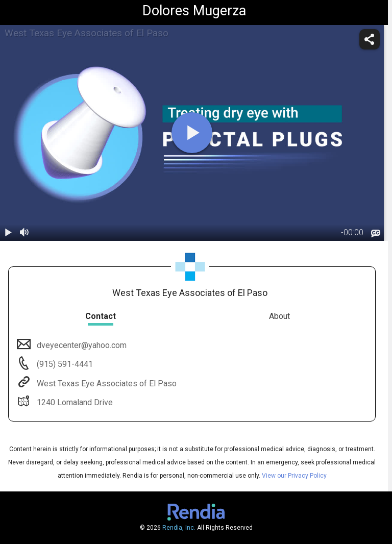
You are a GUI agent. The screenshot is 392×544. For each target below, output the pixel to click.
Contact (101, 316)
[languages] (376, 233)
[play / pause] (8, 233)
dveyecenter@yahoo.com (81, 345)
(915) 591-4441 (64, 364)
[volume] (24, 233)
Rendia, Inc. (179, 528)
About (279, 316)
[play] (192, 133)
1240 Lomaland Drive (74, 402)
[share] (370, 39)
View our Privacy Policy (294, 476)
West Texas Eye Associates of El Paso (106, 384)
